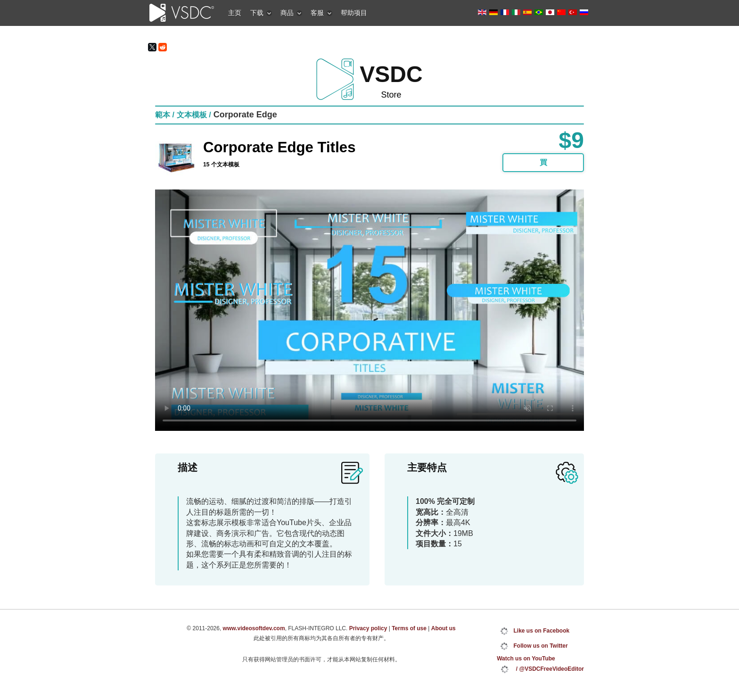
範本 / (165, 115)
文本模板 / (194, 115)
